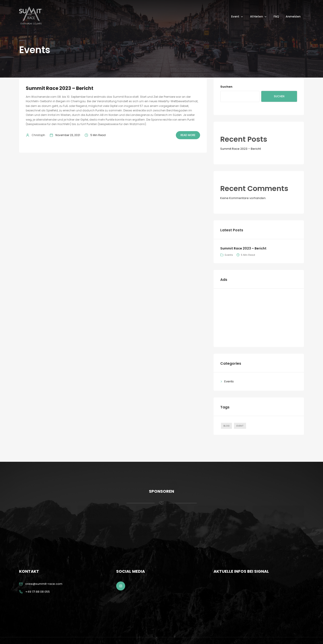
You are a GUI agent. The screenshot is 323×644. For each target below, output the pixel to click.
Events (229, 255)
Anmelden (293, 16)
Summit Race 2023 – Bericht (60, 88)
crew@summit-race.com (44, 584)
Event (237, 16)
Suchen (226, 87)
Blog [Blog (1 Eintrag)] (226, 426)
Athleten (259, 16)
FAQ (276, 16)
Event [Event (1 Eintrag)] (240, 426)
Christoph (38, 135)
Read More (188, 135)
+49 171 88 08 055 (38, 592)
